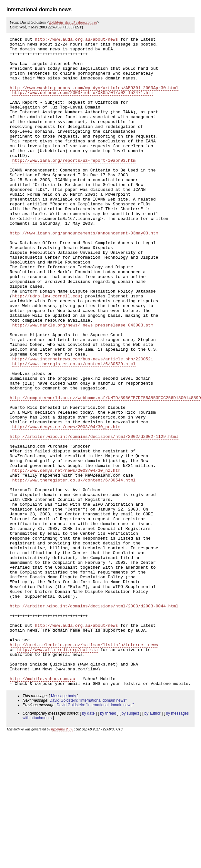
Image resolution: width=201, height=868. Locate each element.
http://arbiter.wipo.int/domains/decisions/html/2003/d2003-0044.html (94, 720)
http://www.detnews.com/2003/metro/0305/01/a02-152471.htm (83, 104)
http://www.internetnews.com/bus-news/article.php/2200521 (83, 424)
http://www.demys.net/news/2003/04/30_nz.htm (66, 557)
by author (153, 843)
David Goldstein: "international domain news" (88, 830)
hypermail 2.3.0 (62, 859)
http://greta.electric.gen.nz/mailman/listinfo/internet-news (84, 767)
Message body (64, 826)
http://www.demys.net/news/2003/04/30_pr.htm (66, 505)
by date (88, 843)
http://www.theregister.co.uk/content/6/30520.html (74, 429)
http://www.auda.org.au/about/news (76, 40)
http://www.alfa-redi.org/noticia (57, 772)
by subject (130, 843)
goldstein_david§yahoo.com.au (73, 22)
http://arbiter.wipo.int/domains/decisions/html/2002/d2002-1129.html (94, 517)
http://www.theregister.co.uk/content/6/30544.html (74, 569)
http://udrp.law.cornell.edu (46, 348)
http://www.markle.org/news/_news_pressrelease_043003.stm (83, 383)
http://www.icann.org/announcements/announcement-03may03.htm (84, 273)
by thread (108, 843)
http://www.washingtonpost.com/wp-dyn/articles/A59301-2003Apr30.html (94, 98)
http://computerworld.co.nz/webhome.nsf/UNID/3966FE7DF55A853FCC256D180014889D (105, 470)
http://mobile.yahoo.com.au (42, 807)
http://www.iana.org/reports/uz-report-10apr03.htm (74, 185)
